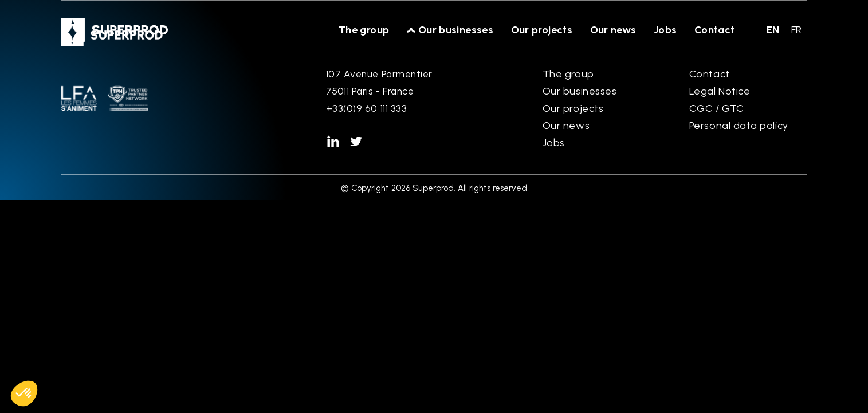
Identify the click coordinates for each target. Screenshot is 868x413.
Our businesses (456, 30)
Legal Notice (720, 91)
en (773, 30)
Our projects (542, 30)
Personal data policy (739, 126)
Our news (613, 30)
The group (364, 30)
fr (796, 30)
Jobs (665, 30)
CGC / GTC (717, 108)
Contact (715, 30)
